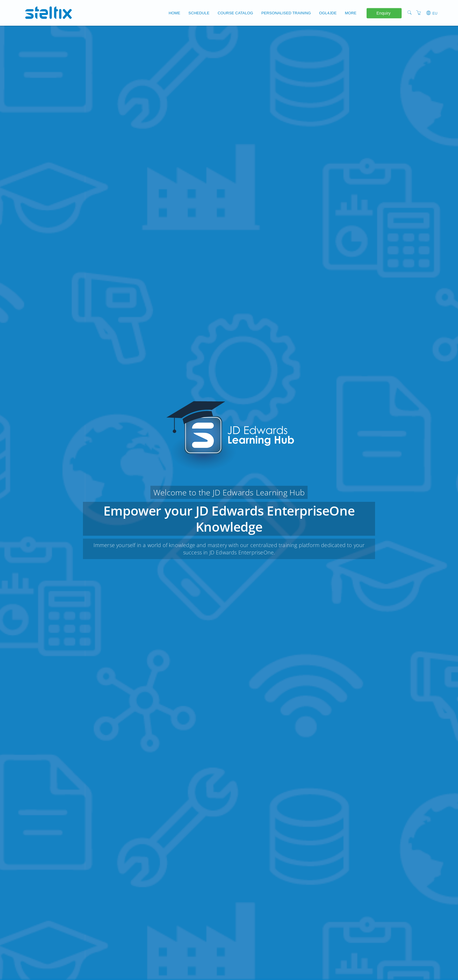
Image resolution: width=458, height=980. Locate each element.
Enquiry (384, 13)
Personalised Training (286, 13)
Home (174, 13)
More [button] (351, 13)
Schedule (199, 13)
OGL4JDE (328, 13)
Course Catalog (235, 13)
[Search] (410, 13)
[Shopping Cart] (419, 13)
